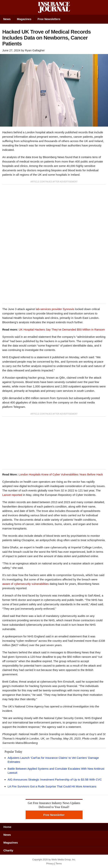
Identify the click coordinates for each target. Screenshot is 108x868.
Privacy (50, 864)
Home (7, 827)
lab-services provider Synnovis (55, 309)
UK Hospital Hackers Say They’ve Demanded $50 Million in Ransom (62, 329)
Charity (8, 850)
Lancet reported (12, 495)
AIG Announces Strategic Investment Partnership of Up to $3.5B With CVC (55, 780)
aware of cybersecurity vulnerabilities (26, 584)
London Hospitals (61, 474)
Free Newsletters (49, 19)
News (7, 19)
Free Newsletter (54, 815)
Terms (59, 864)
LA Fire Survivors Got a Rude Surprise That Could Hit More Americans (52, 786)
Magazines (24, 19)
